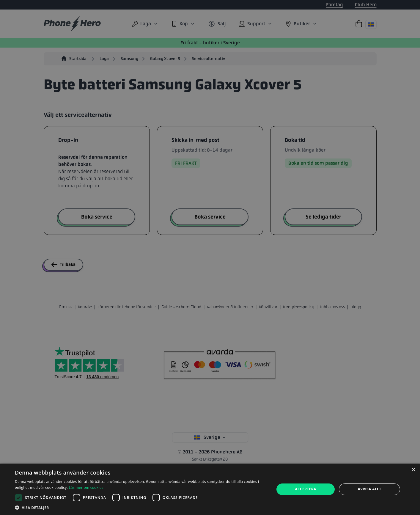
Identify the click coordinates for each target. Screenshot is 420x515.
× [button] (413, 470)
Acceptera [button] (305, 489)
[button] (141, 508)
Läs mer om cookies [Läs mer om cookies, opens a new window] (86, 487)
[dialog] (210, 489)
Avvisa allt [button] (370, 489)
